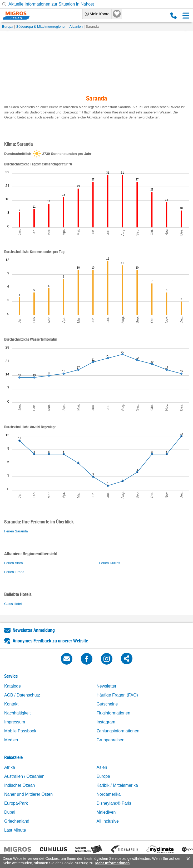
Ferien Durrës (110, 563)
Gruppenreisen (111, 740)
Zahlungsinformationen (118, 731)
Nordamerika (109, 794)
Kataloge (13, 686)
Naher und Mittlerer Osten (28, 794)
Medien (11, 740)
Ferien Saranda (16, 531)
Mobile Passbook (20, 731)
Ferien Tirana (14, 572)
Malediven (106, 812)
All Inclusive (108, 821)
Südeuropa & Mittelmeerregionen (41, 27)
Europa (8, 27)
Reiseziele (13, 757)
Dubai (10, 812)
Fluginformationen (113, 713)
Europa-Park (16, 803)
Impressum (15, 722)
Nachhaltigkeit (18, 713)
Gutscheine (107, 704)
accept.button (188, 859)
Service (11, 676)
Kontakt (11, 704)
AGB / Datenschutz (22, 695)
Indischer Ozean (20, 785)
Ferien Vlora (14, 563)
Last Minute (15, 830)
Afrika (10, 767)
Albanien (76, 27)
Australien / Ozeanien (24, 776)
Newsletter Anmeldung (34, 630)
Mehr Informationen (113, 863)
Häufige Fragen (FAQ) (117, 695)
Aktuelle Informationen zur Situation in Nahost (51, 4)
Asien (102, 767)
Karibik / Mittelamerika (117, 785)
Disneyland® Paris (114, 803)
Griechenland (17, 821)
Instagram (106, 722)
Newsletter (107, 686)
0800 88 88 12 (174, 16)
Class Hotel (13, 604)
